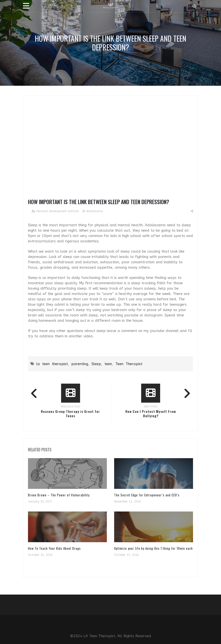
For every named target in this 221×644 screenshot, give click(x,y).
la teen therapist (52, 364)
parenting (80, 364)
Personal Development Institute (58, 211)
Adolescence (94, 211)
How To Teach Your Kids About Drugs (54, 548)
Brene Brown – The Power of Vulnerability (59, 495)
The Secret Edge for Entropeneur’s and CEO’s (147, 495)
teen (108, 364)
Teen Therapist (129, 364)
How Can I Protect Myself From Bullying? (151, 413)
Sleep (96, 364)
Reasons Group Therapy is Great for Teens (70, 413)
